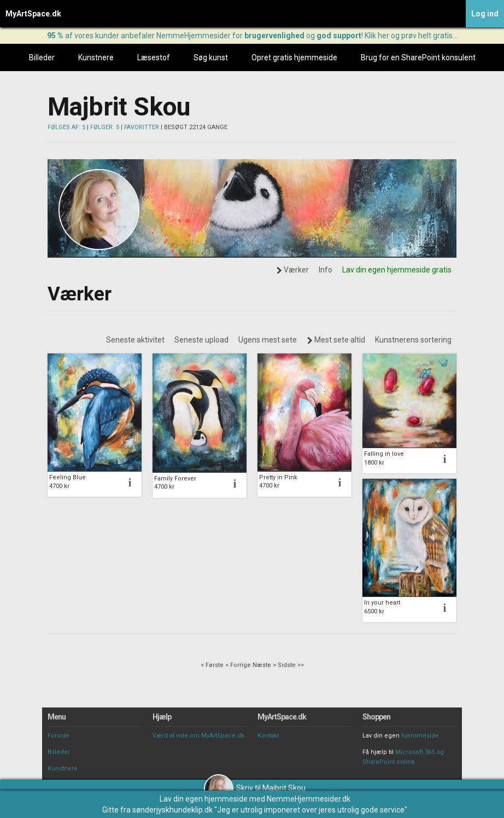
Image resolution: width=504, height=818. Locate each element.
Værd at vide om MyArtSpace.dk (198, 736)
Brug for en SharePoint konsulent (418, 57)
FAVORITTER (142, 127)
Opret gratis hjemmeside (294, 57)
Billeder (42, 57)
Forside (58, 736)
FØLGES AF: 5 (66, 127)
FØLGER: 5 (105, 127)
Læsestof (154, 57)
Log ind (485, 14)
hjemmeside (420, 736)
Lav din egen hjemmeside (204, 799)
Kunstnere (96, 57)
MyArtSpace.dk (33, 14)
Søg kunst (211, 57)
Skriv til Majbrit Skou (255, 788)
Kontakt (268, 736)
